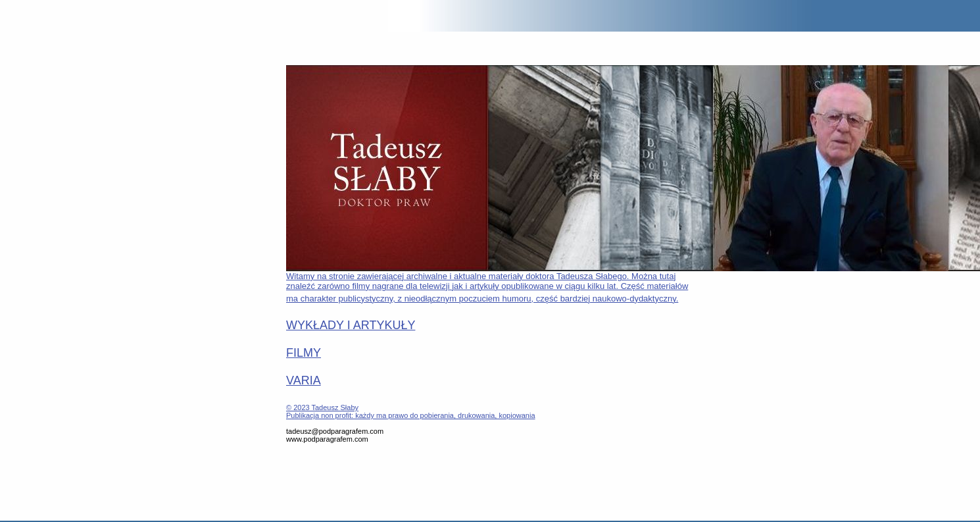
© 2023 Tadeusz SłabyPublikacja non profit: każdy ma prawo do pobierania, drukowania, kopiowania (411, 411)
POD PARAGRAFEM (35, 16)
